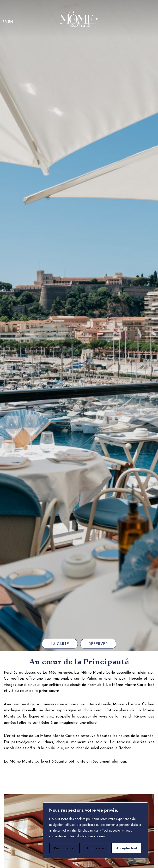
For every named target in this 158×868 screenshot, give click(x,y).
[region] (96, 830)
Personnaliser (64, 848)
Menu (134, 19)
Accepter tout (127, 848)
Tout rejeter (95, 848)
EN (11, 22)
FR (5, 22)
